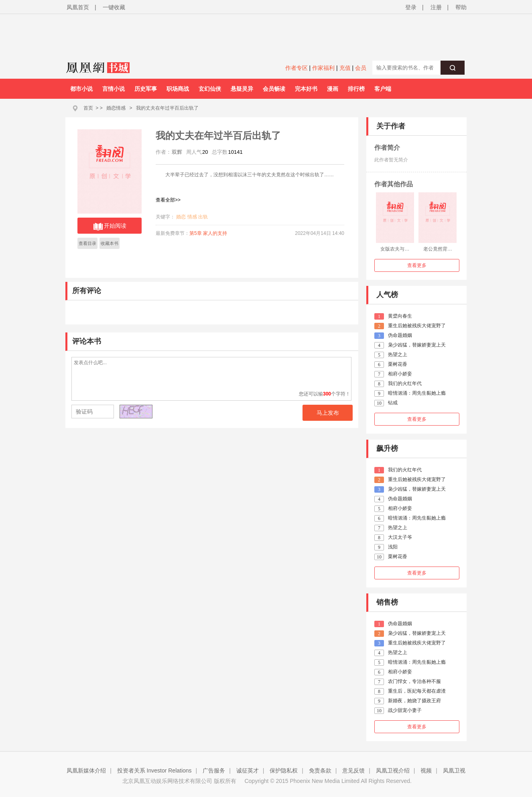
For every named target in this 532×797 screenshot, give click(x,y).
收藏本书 (110, 243)
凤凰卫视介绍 (393, 771)
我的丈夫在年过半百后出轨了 (167, 108)
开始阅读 (110, 226)
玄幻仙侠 (210, 89)
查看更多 (417, 265)
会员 (361, 68)
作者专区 (296, 68)
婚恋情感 (116, 108)
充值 (345, 68)
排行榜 (356, 89)
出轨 (203, 217)
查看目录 (87, 243)
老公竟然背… (438, 249)
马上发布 (328, 413)
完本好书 (306, 89)
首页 (88, 108)
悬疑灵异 (242, 89)
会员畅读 (274, 89)
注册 (436, 7)
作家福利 (323, 68)
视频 (426, 771)
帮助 (461, 7)
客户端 (383, 89)
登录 (411, 7)
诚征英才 (248, 771)
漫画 (333, 89)
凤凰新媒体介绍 (86, 771)
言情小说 (114, 89)
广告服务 (214, 771)
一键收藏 (114, 7)
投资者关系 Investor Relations (154, 771)
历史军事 (146, 89)
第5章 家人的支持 (208, 233)
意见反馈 (353, 771)
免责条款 (320, 771)
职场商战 (178, 89)
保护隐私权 (284, 771)
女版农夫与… (395, 249)
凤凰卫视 (454, 771)
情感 (192, 217)
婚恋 (181, 217)
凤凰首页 (78, 7)
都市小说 (81, 89)
